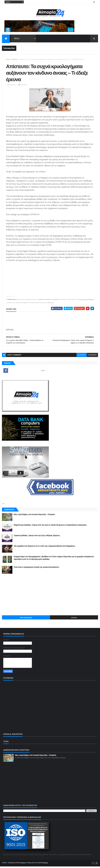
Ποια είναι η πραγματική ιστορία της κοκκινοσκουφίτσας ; (37, 569)
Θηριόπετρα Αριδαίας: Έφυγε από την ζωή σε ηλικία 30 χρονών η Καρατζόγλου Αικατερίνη (50, 526)
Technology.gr (43, 864)
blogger (82, 356)
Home (8, 60)
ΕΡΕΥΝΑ (15, 60)
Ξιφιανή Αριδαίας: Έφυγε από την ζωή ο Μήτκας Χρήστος (37, 537)
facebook (92, 356)
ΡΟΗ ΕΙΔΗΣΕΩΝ (26, 619)
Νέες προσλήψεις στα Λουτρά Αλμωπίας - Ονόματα (34, 516)
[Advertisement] (50, 596)
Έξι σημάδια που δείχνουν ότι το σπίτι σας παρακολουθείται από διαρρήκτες (44, 548)
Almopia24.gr (12, 301)
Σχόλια (74, 619)
